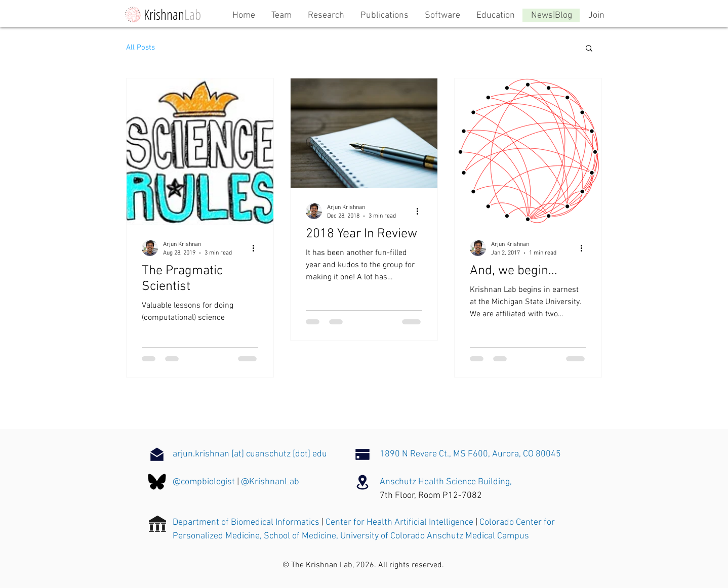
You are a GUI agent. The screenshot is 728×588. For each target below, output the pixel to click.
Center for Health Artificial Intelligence (399, 522)
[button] (589, 49)
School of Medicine (300, 536)
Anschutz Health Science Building (445, 482)
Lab (193, 14)
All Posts (140, 48)
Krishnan (164, 14)
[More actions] (257, 248)
